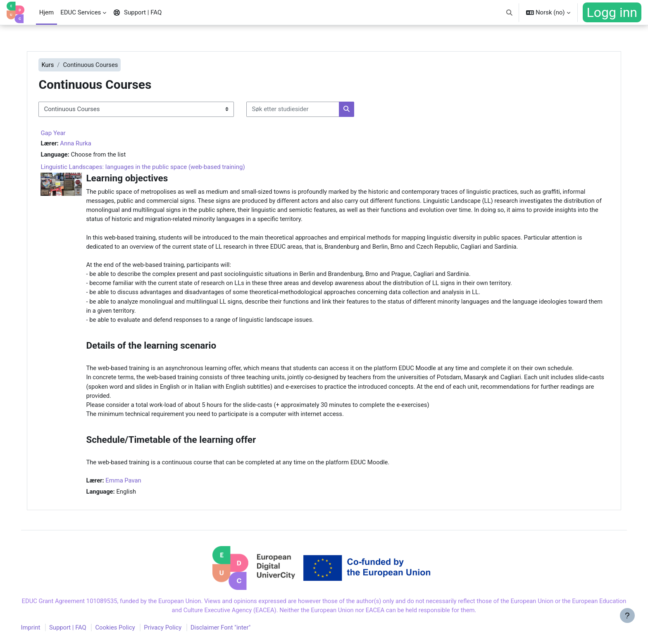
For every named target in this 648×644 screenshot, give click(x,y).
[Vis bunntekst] (627, 623)
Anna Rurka (85, 143)
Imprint (39, 633)
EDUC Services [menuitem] (81, 12)
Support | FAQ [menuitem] (137, 12)
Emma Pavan (132, 485)
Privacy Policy (173, 633)
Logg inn (612, 12)
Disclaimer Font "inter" (232, 633)
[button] (509, 12)
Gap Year (61, 133)
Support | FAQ (77, 633)
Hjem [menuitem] (46, 12)
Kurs (56, 65)
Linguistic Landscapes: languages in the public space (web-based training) (151, 167)
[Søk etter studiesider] (301, 110)
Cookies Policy (125, 633)
